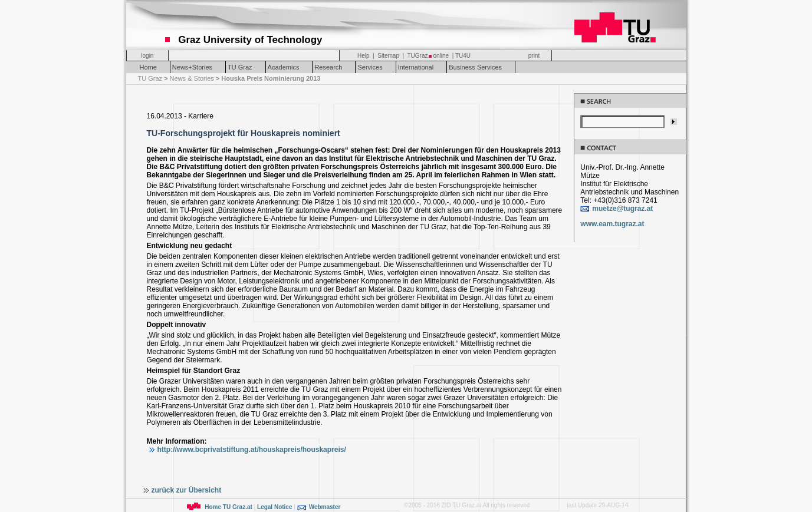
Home (148, 67)
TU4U (463, 56)
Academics (284, 67)
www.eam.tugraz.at (612, 224)
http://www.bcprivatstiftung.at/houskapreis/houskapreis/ (252, 450)
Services (370, 67)
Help (364, 56)
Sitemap (388, 56)
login (147, 56)
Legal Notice (274, 507)
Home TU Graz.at (229, 507)
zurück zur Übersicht (187, 490)
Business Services (475, 67)
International (416, 67)
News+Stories (192, 67)
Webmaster (325, 507)
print (534, 56)
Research (328, 67)
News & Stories (193, 78)
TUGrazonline (428, 56)
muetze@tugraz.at (622, 209)
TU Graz (240, 67)
